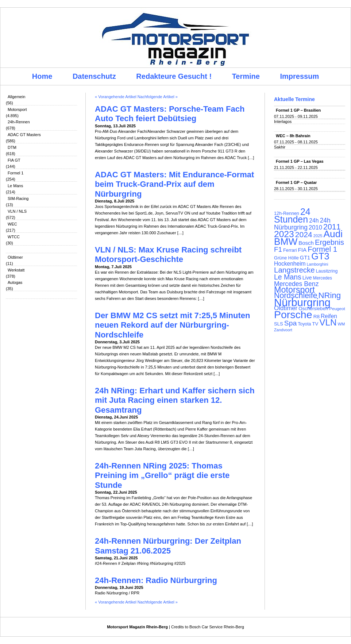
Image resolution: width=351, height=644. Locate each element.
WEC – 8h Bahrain (293, 136)
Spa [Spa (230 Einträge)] (290, 323)
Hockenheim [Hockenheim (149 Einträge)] (290, 264)
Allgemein (16, 97)
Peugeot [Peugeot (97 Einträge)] (337, 308)
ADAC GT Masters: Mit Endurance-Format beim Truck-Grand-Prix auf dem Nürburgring (174, 184)
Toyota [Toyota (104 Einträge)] (304, 324)
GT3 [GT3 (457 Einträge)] (320, 256)
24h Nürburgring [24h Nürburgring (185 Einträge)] (302, 224)
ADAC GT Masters (24, 135)
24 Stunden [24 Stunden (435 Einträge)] (292, 215)
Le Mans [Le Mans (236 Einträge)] (288, 277)
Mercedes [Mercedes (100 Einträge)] (323, 278)
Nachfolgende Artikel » (158, 97)
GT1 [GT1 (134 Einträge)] (305, 258)
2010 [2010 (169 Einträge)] (315, 227)
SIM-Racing (18, 198)
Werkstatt (16, 270)
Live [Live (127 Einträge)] (307, 278)
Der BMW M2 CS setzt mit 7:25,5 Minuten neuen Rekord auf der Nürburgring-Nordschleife (172, 325)
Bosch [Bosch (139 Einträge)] (306, 243)
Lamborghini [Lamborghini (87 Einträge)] (318, 264)
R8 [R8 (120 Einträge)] (317, 317)
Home (42, 76)
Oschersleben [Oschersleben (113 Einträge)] (313, 308)
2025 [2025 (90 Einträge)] (318, 236)
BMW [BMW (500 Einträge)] (286, 242)
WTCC (14, 237)
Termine (246, 76)
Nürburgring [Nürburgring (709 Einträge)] (302, 302)
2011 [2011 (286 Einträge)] (332, 227)
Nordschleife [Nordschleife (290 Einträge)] (296, 296)
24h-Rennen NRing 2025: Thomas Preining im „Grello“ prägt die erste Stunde (162, 475)
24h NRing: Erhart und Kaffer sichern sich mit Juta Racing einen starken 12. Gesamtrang (175, 400)
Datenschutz (94, 76)
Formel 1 (16, 173)
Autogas (15, 282)
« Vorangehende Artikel (116, 97)
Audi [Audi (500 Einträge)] (333, 234)
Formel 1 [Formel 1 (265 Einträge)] (322, 249)
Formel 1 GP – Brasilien (298, 110)
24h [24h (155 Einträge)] (314, 221)
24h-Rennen (19, 122)
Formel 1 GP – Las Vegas (300, 161)
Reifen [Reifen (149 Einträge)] (329, 316)
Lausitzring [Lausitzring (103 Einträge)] (327, 271)
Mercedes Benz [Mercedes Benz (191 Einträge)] (296, 284)
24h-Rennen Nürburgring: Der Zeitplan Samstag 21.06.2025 (168, 546)
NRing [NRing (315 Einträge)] (330, 295)
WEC (12, 224)
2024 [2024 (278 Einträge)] (304, 234)
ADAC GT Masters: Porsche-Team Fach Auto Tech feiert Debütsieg (170, 114)
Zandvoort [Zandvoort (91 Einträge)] (283, 330)
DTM (12, 147)
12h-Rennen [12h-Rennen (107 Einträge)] (287, 213)
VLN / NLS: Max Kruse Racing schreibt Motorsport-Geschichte (168, 254)
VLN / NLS (17, 211)
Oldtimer (15, 257)
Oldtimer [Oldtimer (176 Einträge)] (286, 308)
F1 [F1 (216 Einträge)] (278, 249)
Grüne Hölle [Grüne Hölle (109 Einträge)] (286, 258)
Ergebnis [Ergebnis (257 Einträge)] (329, 242)
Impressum (300, 76)
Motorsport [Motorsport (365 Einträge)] (294, 290)
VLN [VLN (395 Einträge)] (328, 322)
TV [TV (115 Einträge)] (315, 324)
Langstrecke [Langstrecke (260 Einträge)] (294, 270)
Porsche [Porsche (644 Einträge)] (293, 315)
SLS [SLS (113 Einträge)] (279, 324)
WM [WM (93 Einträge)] (341, 324)
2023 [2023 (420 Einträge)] (284, 234)
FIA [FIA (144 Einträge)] (302, 250)
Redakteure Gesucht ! (174, 76)
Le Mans (15, 186)
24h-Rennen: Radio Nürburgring (156, 580)
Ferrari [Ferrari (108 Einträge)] (290, 250)
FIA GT (14, 160)
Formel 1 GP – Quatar (296, 182)
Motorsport (17, 109)
